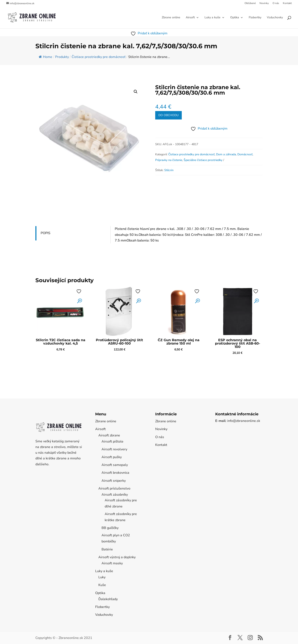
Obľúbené (250, 3)
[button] (136, 92)
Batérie (107, 549)
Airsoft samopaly (115, 465)
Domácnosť (245, 154)
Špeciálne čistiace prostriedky (203, 160)
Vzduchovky (275, 18)
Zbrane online (171, 18)
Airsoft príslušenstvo (114, 488)
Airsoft (190, 18)
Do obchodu (168, 115)
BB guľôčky (110, 528)
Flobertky (255, 18)
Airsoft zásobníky (115, 495)
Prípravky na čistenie (169, 160)
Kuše (102, 585)
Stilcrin (169, 170)
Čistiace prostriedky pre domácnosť (191, 154)
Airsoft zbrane (109, 435)
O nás (276, 3)
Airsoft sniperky (114, 481)
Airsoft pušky (112, 457)
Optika (235, 18)
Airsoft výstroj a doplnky (117, 557)
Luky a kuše (212, 18)
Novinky (264, 3)
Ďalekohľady (108, 599)
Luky (102, 577)
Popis (45, 233)
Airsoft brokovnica (115, 473)
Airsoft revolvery (114, 449)
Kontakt (287, 3)
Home (45, 57)
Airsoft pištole (112, 441)
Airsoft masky (112, 563)
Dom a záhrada (226, 154)
